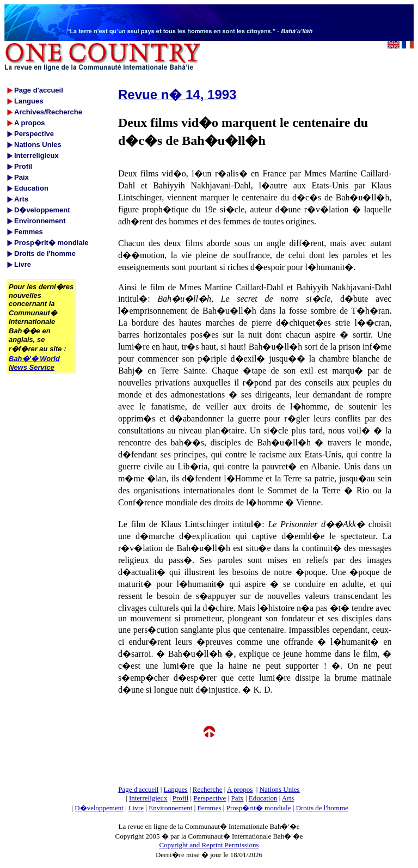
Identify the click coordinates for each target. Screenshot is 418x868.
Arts (288, 798)
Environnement (170, 808)
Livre (136, 808)
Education (263, 798)
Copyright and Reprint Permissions (209, 845)
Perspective (210, 798)
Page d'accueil (138, 789)
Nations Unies (280, 789)
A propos (240, 789)
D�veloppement (99, 808)
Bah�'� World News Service (34, 363)
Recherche (208, 789)
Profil (181, 798)
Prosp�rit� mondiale (259, 808)
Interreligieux (148, 798)
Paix (238, 798)
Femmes (210, 808)
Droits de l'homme (322, 808)
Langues (176, 789)
